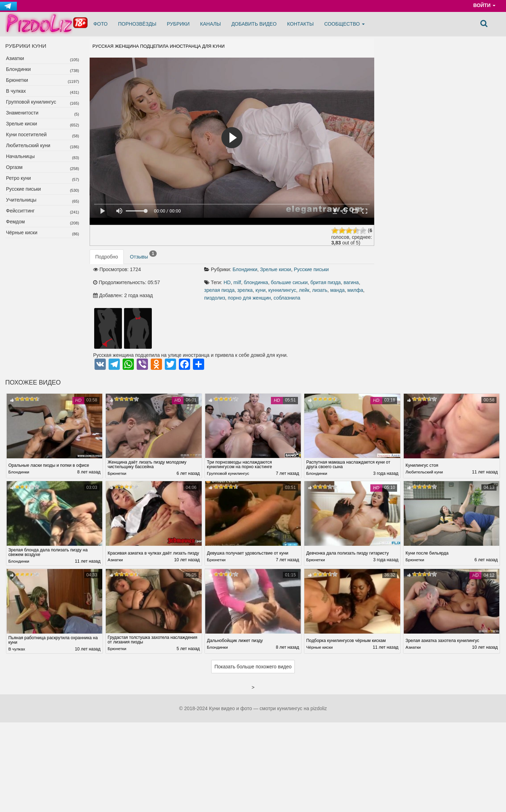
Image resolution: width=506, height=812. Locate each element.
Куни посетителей (26, 135)
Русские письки (23, 189)
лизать (320, 290)
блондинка (256, 282)
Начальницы (20, 156)
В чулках (16, 91)
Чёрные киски (22, 233)
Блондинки (18, 69)
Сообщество (345, 24)
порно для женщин (249, 298)
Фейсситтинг (20, 211)
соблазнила (287, 298)
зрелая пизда (219, 290)
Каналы (211, 24)
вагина (351, 282)
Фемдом (15, 222)
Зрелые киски (21, 124)
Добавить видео (254, 24)
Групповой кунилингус (31, 102)
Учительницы (21, 200)
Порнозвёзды (137, 24)
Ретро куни (18, 178)
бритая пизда (326, 282)
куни (261, 290)
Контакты (300, 24)
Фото (100, 24)
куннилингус (282, 290)
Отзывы (143, 255)
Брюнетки (17, 80)
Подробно (107, 257)
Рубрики (178, 24)
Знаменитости (22, 113)
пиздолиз (215, 298)
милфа (355, 290)
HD (227, 282)
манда (338, 290)
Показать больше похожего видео (253, 667)
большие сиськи (289, 282)
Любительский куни (28, 145)
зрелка (245, 290)
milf (237, 282)
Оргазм (14, 167)
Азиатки (15, 58)
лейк (304, 290)
